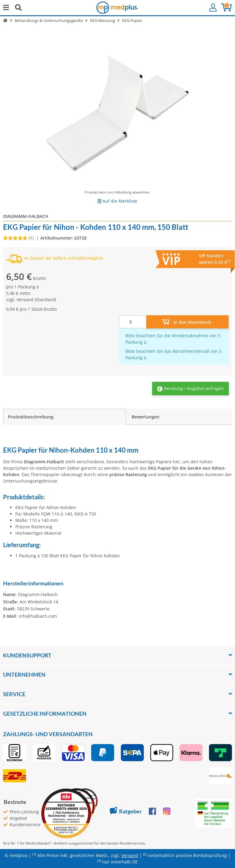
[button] (213, 8)
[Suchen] (18, 7)
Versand (25, 300)
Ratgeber (126, 811)
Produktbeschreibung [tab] (31, 417)
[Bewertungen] (19, 238)
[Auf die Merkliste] (117, 201)
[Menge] (133, 322)
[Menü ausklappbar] (6, 7)
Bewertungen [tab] (145, 417)
